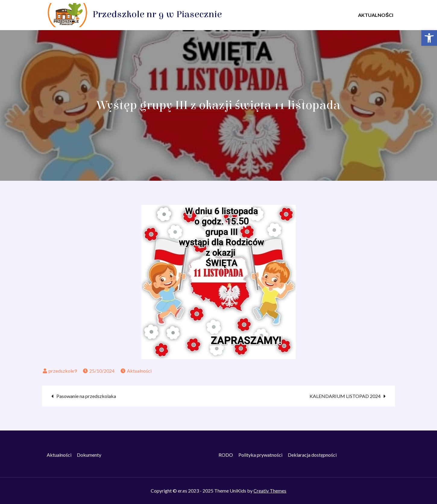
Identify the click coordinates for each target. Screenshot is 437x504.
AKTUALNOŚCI (376, 15)
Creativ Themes (270, 491)
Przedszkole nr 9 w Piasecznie (157, 14)
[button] (429, 38)
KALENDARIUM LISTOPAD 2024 (345, 396)
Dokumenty (89, 455)
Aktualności (139, 371)
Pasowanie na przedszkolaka (86, 396)
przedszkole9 (63, 371)
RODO (226, 455)
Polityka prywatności (260, 455)
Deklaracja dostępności (312, 455)
